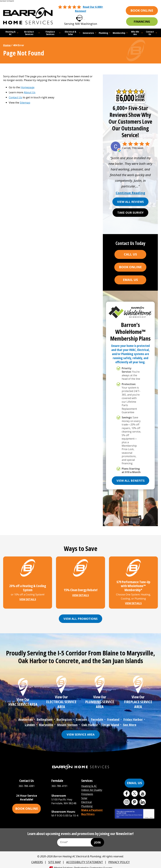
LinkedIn (143, 799)
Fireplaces (88, 790)
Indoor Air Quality (93, 786)
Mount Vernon (67, 722)
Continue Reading (130, 192)
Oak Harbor (90, 722)
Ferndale (97, 717)
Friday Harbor (133, 717)
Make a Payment (93, 805)
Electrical (87, 797)
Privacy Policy (128, 812)
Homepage (28, 87)
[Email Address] (80, 839)
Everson (81, 717)
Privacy (146, 814)
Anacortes (25, 717)
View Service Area (81, 731)
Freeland (113, 717)
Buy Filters (88, 809)
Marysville (46, 722)
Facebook (127, 790)
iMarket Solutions (63, 864)
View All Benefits (130, 480)
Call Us (130, 254)
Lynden (30, 722)
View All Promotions (80, 616)
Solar (85, 794)
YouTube (143, 790)
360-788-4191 (60, 782)
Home (7, 45)
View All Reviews (130, 201)
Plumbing (87, 801)
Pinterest (135, 799)
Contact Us (15, 97)
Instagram (127, 799)
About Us (30, 92)
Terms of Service (138, 812)
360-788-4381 (84, 17)
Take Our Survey (130, 212)
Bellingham (45, 717)
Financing (142, 21)
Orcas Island (110, 722)
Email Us (130, 279)
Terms (151, 814)
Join (97, 839)
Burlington (64, 717)
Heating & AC (89, 782)
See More (130, 722)
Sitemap (25, 102)
